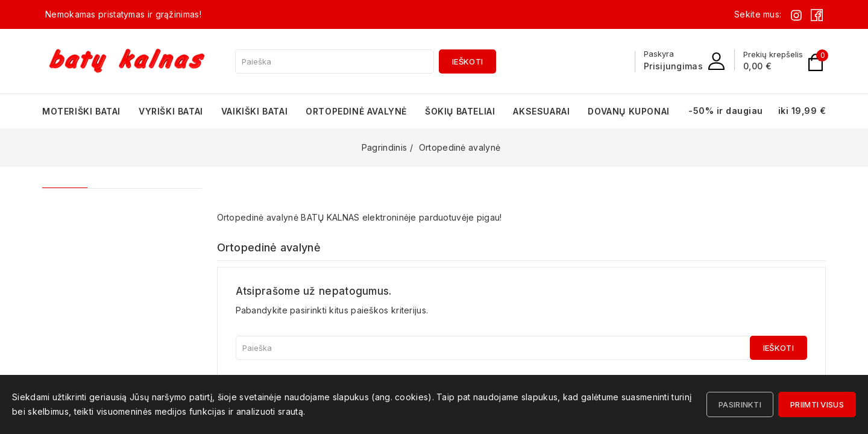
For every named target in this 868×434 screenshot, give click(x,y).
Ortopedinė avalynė (356, 111)
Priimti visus (817, 404)
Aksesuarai (541, 111)
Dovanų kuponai (628, 111)
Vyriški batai (171, 111)
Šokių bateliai (460, 111)
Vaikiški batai (254, 111)
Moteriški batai (81, 111)
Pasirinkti (740, 404)
